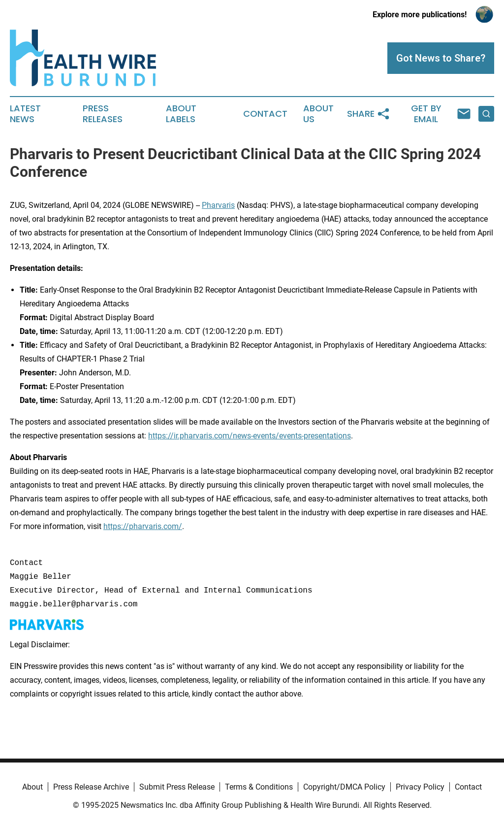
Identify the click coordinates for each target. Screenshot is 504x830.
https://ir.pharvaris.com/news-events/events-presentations (250, 436)
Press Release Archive (91, 787)
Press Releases (103, 114)
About (32, 787)
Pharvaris (218, 205)
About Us (318, 114)
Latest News (25, 114)
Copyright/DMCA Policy (344, 787)
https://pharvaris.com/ (143, 526)
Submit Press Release (177, 787)
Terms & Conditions (259, 787)
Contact (265, 114)
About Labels (181, 114)
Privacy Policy (420, 787)
